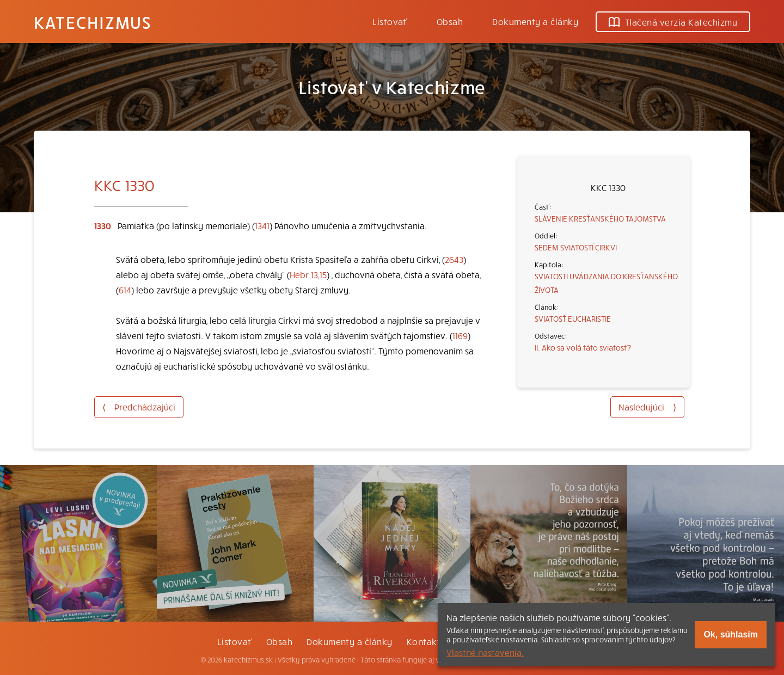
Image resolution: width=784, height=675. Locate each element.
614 (125, 290)
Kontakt (424, 641)
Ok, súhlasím (731, 634)
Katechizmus (93, 22)
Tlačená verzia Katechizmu (673, 22)
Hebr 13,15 (308, 274)
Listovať (390, 21)
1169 (460, 335)
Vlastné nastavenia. (485, 652)
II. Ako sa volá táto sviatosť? (583, 347)
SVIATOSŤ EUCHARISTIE (573, 318)
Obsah (450, 21)
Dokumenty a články (535, 21)
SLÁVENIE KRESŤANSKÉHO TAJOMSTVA (600, 218)
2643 (454, 259)
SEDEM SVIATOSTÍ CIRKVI (576, 247)
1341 (262, 225)
